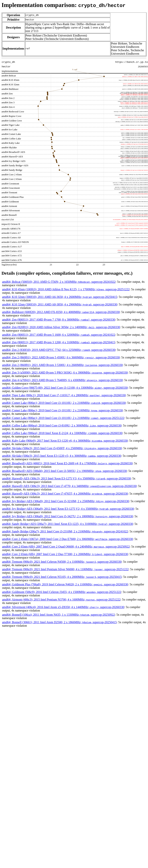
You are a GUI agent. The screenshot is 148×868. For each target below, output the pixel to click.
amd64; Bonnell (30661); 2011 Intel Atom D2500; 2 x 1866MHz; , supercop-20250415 (59, 622)
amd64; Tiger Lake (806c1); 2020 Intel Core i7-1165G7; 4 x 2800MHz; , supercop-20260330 (64, 395)
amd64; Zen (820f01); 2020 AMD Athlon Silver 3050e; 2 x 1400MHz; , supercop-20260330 (61, 327)
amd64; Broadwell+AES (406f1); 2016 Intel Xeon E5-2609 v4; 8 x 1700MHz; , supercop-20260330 (67, 463)
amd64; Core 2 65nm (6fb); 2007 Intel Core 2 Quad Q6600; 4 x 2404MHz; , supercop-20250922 (66, 547)
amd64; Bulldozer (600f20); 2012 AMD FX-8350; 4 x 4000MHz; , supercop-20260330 (61, 312)
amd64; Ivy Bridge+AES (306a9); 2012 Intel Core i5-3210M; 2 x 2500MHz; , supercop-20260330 (66, 501)
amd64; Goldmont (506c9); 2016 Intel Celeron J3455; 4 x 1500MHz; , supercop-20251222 (62, 592)
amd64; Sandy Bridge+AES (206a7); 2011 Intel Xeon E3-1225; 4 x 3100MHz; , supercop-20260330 (67, 524)
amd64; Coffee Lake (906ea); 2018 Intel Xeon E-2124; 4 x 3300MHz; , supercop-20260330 (62, 433)
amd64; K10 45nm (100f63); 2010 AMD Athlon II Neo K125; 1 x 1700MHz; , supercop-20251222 (66, 289)
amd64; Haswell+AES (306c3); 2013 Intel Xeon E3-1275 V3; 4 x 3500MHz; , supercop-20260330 (66, 478)
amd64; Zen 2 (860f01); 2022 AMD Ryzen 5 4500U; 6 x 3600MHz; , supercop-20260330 (61, 357)
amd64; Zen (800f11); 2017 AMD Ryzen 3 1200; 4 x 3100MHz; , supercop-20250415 (59, 342)
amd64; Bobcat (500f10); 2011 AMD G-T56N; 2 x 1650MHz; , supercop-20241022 (59, 282)
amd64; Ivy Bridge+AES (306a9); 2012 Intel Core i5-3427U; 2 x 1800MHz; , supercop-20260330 (67, 516)
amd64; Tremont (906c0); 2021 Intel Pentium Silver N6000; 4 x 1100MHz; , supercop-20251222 (65, 569)
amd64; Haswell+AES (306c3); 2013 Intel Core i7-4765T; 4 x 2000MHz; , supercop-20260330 (65, 494)
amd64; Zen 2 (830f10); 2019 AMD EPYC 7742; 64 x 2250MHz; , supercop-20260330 (59, 350)
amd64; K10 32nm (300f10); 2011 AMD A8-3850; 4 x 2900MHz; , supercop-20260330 (60, 304)
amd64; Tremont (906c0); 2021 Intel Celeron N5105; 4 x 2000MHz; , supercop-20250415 (62, 577)
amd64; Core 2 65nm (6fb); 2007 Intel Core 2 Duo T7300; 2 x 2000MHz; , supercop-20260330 (65, 554)
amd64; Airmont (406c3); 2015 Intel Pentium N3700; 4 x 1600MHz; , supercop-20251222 (61, 600)
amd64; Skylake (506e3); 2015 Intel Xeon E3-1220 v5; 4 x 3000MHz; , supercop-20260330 (62, 456)
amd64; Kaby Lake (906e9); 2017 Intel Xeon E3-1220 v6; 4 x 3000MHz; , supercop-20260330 (65, 441)
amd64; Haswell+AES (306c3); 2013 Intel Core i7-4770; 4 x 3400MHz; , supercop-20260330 (69, 486)
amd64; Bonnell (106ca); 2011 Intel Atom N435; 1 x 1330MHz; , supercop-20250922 (58, 615)
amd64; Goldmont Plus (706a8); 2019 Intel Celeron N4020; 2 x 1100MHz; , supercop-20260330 (65, 584)
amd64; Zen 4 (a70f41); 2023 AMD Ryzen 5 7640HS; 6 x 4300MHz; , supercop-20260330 (62, 380)
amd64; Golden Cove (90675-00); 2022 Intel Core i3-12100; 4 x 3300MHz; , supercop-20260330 (65, 388)
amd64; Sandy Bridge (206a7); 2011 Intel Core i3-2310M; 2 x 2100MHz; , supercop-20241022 (65, 531)
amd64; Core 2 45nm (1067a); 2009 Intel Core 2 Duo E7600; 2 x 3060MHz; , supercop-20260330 (67, 539)
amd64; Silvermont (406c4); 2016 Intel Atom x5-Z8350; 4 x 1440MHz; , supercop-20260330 (63, 607)
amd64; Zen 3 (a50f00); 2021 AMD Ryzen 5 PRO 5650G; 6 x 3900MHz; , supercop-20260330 (65, 373)
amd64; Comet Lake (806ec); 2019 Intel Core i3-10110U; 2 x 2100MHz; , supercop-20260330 (64, 403)
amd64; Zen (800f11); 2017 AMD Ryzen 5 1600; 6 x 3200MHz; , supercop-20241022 (59, 335)
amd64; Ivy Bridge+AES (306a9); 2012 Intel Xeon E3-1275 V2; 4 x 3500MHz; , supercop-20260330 (68, 509)
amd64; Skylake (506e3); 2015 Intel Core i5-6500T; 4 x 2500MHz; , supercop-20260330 (62, 448)
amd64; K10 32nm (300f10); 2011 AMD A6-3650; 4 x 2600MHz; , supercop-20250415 (60, 297)
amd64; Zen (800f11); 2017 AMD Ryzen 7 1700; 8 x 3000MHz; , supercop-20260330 (59, 320)
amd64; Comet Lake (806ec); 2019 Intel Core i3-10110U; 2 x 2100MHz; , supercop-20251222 (63, 418)
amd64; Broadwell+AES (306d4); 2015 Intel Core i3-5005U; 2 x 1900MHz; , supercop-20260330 (64, 471)
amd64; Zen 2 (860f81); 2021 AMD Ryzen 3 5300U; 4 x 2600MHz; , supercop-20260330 (62, 365)
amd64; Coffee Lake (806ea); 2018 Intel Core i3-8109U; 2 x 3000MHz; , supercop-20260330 (62, 425)
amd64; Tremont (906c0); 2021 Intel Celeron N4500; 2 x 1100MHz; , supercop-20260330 (62, 562)
